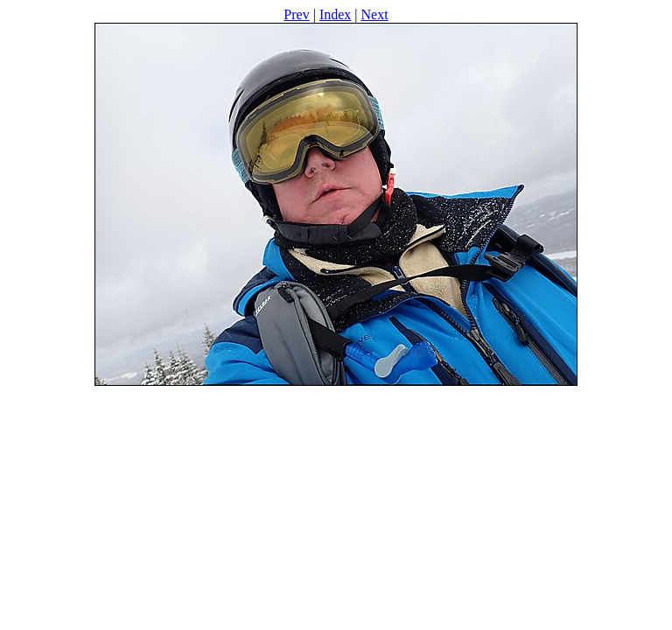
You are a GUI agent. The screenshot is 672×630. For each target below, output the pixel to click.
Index (335, 14)
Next (375, 14)
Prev (296, 14)
